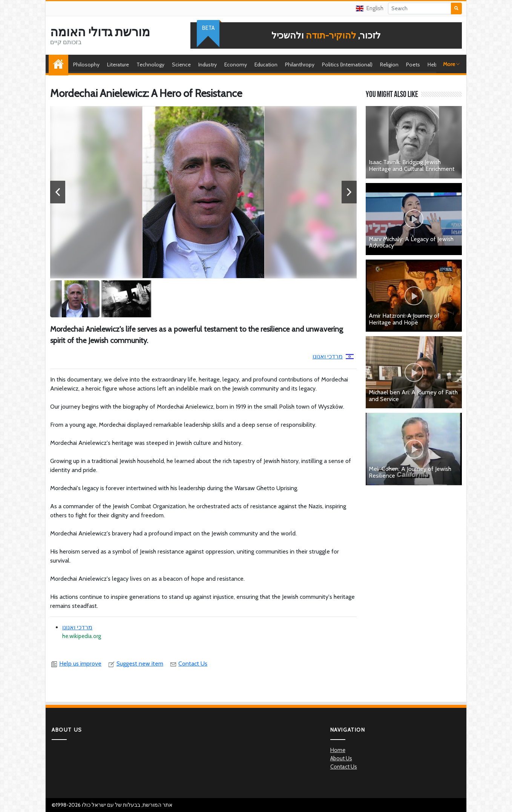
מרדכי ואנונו (333, 356)
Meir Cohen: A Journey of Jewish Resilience (410, 472)
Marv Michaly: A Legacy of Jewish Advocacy (411, 242)
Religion (389, 65)
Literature (118, 65)
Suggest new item (135, 664)
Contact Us (188, 664)
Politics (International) (347, 65)
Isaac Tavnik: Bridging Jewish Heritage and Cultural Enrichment (412, 165)
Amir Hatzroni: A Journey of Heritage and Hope (404, 319)
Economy (236, 65)
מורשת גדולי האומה (100, 32)
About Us (341, 758)
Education (266, 65)
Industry (208, 65)
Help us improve (76, 664)
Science (181, 65)
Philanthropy (300, 65)
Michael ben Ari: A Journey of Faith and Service (413, 396)
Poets (413, 65)
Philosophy (86, 65)
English (370, 8)
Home (60, 65)
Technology (150, 65)
